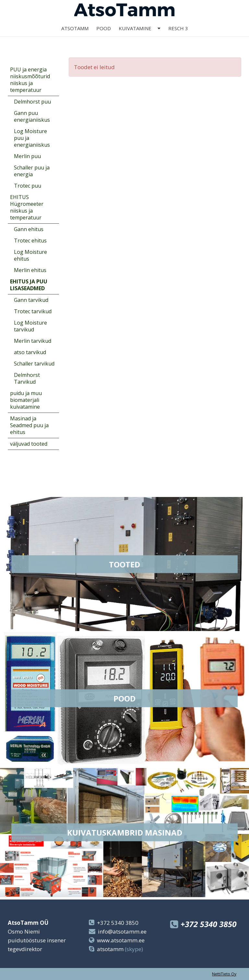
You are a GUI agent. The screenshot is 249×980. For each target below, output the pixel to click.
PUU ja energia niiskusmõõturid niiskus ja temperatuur (30, 80)
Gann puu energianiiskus (32, 116)
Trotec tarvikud (33, 311)
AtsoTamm (75, 36)
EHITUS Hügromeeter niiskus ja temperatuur (27, 207)
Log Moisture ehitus (30, 255)
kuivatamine (135, 36)
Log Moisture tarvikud (30, 326)
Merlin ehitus (30, 270)
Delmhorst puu (32, 102)
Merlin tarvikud (33, 341)
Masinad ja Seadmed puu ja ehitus (29, 425)
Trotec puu (28, 186)
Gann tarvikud (31, 300)
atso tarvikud (30, 352)
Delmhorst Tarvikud (27, 378)
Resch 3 (178, 36)
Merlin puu (27, 156)
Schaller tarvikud (34, 364)
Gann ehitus (29, 229)
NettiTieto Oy (224, 974)
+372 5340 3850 (118, 923)
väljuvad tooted (29, 444)
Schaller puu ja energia (32, 171)
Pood (104, 36)
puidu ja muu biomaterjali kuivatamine (26, 400)
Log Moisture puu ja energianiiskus (32, 138)
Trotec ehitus (30, 241)
